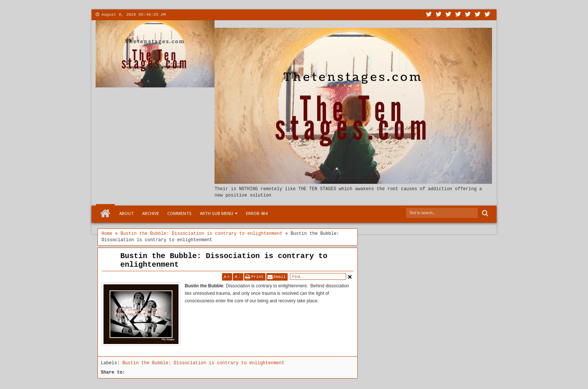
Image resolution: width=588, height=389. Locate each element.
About (176, 15)
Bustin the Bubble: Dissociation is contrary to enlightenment (224, 260)
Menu (244, 15)
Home (105, 213)
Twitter (429, 15)
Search (484, 213)
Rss (458, 15)
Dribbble (478, 15)
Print (257, 277)
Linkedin (468, 15)
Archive (151, 213)
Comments (179, 213)
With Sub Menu (217, 213)
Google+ (448, 15)
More (221, 15)
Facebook (439, 15)
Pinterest (487, 15)
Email (280, 277)
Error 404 (257, 213)
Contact (199, 15)
